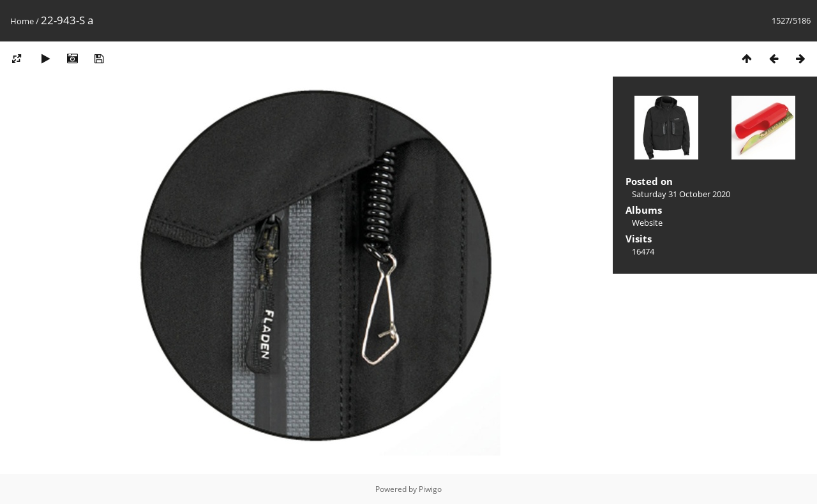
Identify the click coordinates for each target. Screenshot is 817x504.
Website (647, 223)
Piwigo (430, 489)
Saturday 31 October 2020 (681, 194)
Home (22, 21)
